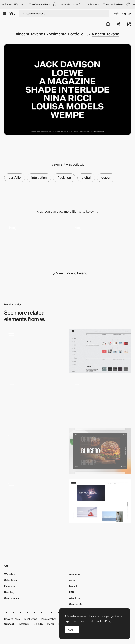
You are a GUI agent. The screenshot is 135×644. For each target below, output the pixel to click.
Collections (10, 580)
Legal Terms (30, 619)
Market (73, 586)
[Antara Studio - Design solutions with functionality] (100, 401)
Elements (9, 586)
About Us (74, 598)
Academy (75, 574)
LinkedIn (38, 624)
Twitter (51, 624)
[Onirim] (100, 501)
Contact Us (76, 604)
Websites (9, 574)
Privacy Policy (48, 619)
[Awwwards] (12, 14)
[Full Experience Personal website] (35, 451)
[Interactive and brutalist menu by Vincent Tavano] (35, 243)
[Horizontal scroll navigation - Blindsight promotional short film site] (35, 351)
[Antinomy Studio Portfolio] (35, 401)
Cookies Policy (12, 619)
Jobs (72, 580)
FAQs (72, 592)
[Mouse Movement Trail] (100, 243)
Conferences (12, 598)
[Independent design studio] (35, 502)
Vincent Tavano (106, 34)
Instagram (24, 624)
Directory (9, 592)
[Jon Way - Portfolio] (100, 351)
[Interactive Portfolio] (100, 451)
